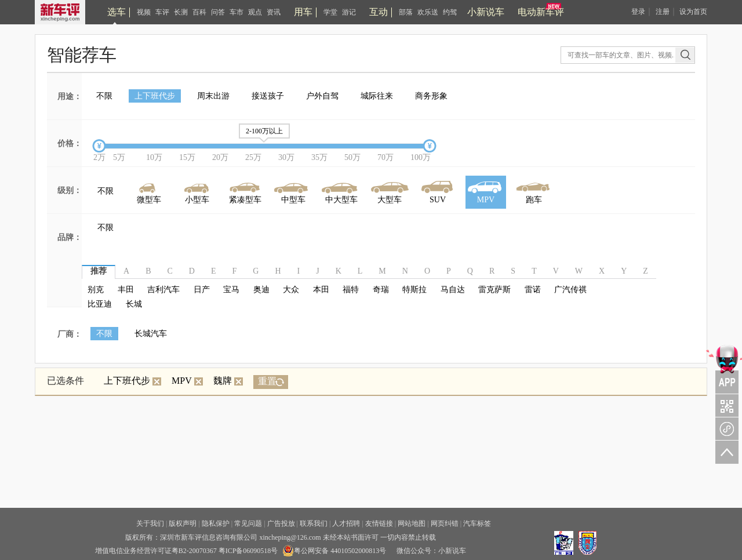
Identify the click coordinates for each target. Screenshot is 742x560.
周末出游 (213, 96)
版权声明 (183, 523)
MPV (187, 381)
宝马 (231, 290)
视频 (144, 12)
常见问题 (248, 523)
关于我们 (150, 523)
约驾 (450, 12)
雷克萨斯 (494, 290)
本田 (321, 290)
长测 (181, 12)
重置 (267, 381)
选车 (117, 12)
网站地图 (412, 523)
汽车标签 (477, 523)
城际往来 (377, 96)
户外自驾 (322, 96)
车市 (237, 12)
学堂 (330, 12)
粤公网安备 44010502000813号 (334, 551)
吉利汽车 (163, 290)
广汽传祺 (570, 290)
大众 (291, 290)
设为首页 (693, 12)
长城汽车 (151, 334)
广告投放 (281, 523)
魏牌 (228, 381)
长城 (134, 304)
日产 (202, 290)
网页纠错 (445, 523)
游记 (349, 12)
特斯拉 (414, 290)
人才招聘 (346, 523)
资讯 (274, 12)
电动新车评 (541, 12)
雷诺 (533, 290)
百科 (199, 12)
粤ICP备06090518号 (248, 551)
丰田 (126, 290)
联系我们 (314, 523)
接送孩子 (268, 96)
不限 (104, 96)
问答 (218, 12)
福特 (351, 290)
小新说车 (486, 12)
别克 (96, 290)
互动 (379, 12)
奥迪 (261, 290)
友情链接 (379, 523)
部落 (406, 12)
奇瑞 (381, 290)
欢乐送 (428, 12)
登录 (638, 12)
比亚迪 (100, 304)
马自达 (453, 290)
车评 (162, 12)
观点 (255, 12)
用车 (303, 12)
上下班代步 (155, 96)
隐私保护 (216, 523)
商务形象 (431, 96)
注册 (663, 12)
